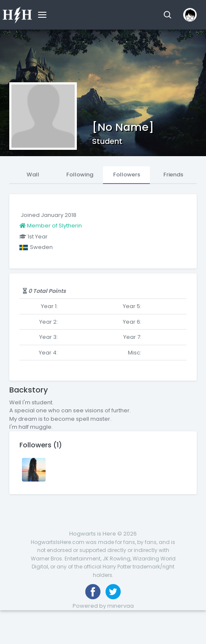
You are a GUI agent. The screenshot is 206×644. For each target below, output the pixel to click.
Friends (173, 175)
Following (80, 175)
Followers (127, 175)
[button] (167, 15)
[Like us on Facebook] (93, 592)
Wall (33, 175)
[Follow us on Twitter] (113, 592)
